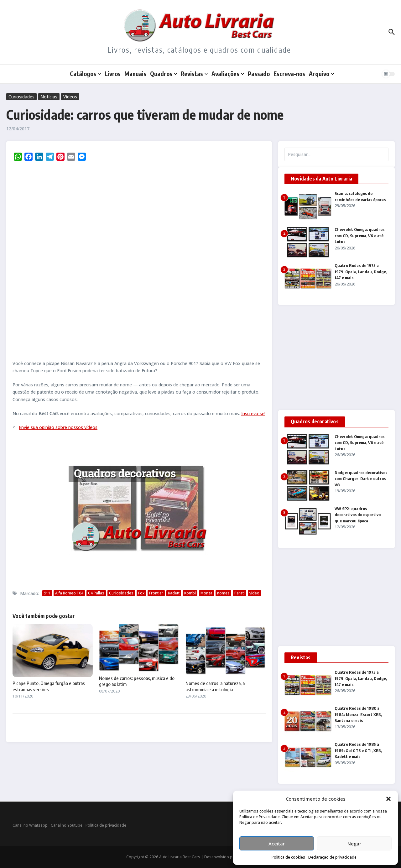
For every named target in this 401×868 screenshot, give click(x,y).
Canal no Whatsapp (30, 825)
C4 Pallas (96, 593)
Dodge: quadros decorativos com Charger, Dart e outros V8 (361, 479)
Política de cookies (288, 857)
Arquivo (321, 74)
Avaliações (228, 74)
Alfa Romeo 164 (69, 593)
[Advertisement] (336, 358)
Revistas (194, 74)
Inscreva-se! (253, 413)
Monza (206, 593)
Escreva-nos (289, 74)
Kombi (190, 593)
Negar (354, 844)
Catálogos (85, 74)
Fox (141, 593)
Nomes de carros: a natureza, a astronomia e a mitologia (215, 686)
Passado (259, 74)
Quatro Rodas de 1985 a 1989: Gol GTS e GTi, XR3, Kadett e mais (358, 750)
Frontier (156, 593)
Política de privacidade (106, 825)
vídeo (254, 593)
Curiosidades (21, 97)
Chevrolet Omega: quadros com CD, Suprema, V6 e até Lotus (359, 235)
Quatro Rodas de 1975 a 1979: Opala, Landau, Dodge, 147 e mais (361, 272)
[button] (388, 799)
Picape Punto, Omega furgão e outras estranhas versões (49, 686)
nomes (223, 593)
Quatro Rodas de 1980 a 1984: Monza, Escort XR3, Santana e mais (358, 714)
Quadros (164, 74)
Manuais (135, 74)
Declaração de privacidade (332, 857)
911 (47, 593)
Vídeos (70, 97)
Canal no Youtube (67, 825)
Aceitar (277, 844)
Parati (240, 593)
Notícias (49, 97)
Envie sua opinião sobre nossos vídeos (58, 427)
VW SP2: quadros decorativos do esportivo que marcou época (358, 515)
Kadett (174, 593)
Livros (113, 74)
